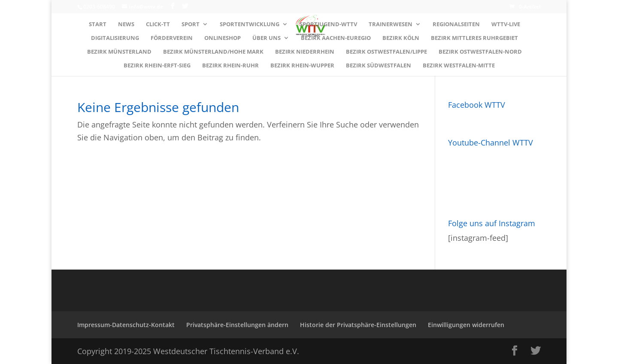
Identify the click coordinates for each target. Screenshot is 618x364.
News (126, 24)
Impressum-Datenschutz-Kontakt (126, 325)
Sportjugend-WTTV (328, 24)
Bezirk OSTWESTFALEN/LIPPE (386, 52)
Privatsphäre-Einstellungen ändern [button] (237, 325)
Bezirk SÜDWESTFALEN (379, 66)
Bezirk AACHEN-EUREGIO (336, 38)
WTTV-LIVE (506, 24)
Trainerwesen (391, 24)
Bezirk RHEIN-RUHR (230, 66)
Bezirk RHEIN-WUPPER (302, 66)
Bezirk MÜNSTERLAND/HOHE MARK (213, 52)
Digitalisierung (115, 38)
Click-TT (158, 24)
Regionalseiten (456, 24)
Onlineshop (223, 38)
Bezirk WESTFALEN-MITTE (459, 66)
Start (98, 24)
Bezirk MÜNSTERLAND (119, 52)
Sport (191, 24)
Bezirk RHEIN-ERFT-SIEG (157, 66)
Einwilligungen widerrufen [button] (466, 325)
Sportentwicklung (250, 24)
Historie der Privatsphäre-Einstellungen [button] (358, 325)
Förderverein (172, 38)
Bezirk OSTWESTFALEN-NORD (480, 52)
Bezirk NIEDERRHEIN (305, 52)
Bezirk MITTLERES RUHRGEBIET (474, 38)
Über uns (267, 38)
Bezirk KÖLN (401, 38)
